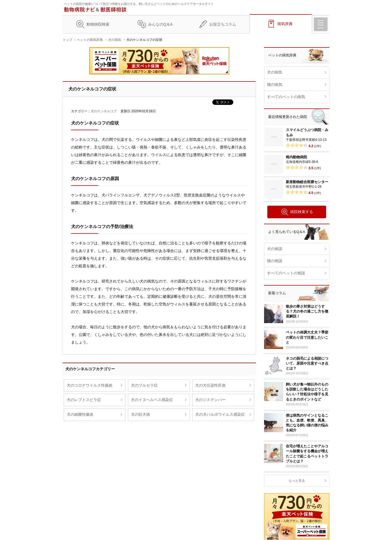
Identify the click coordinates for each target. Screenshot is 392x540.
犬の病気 (115, 40)
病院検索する (297, 212)
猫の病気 (275, 84)
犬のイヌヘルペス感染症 (152, 400)
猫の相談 (275, 261)
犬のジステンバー (210, 400)
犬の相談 (275, 249)
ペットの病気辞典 (90, 40)
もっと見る (297, 481)
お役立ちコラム (223, 24)
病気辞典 (285, 24)
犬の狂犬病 (140, 414)
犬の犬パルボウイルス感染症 (220, 414)
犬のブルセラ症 (144, 385)
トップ (68, 40)
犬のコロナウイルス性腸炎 (90, 385)
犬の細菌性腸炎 (80, 414)
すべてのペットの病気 (286, 97)
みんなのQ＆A (160, 24)
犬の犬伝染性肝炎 (210, 385)
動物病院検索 (98, 24)
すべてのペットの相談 (286, 273)
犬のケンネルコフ (104, 111)
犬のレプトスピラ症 (84, 400)
